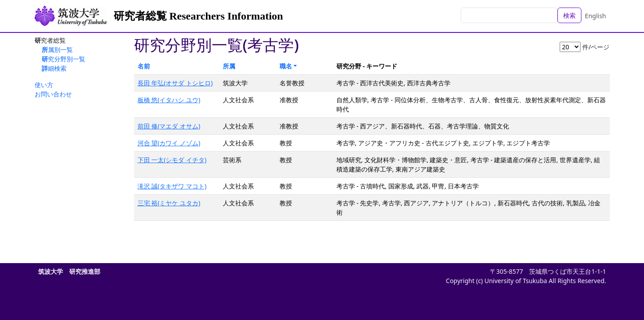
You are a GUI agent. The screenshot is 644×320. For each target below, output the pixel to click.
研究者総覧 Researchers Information (198, 16)
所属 (229, 66)
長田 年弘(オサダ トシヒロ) (175, 83)
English (596, 16)
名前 (144, 66)
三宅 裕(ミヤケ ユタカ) (169, 203)
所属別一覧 (57, 50)
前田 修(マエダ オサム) (169, 126)
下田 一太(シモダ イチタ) (172, 160)
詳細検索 (54, 68)
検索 (569, 15)
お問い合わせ (53, 94)
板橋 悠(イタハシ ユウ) (169, 100)
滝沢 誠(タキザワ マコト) (172, 186)
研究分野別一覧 (63, 59)
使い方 (44, 85)
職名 (286, 66)
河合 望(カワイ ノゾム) (169, 143)
